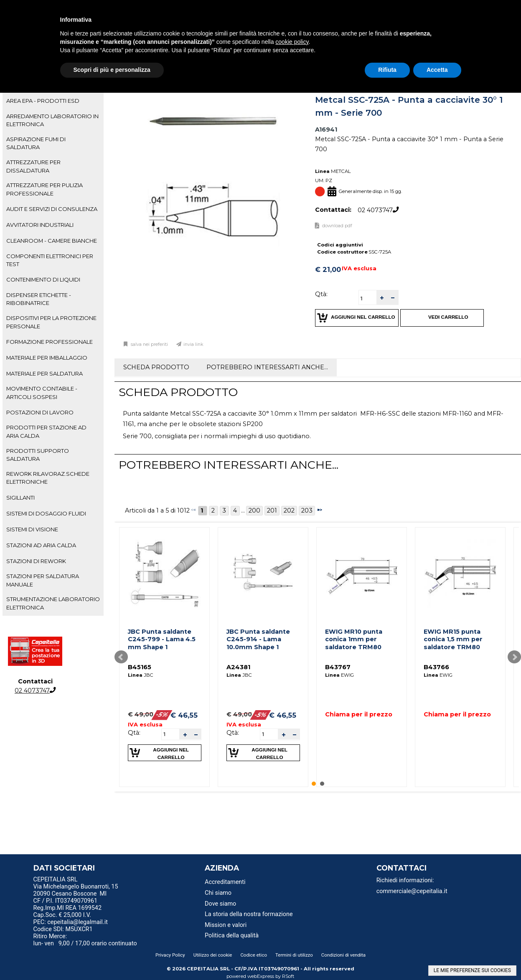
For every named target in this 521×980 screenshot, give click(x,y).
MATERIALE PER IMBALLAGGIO (47, 358)
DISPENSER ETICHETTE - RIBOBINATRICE (39, 299)
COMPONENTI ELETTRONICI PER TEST (50, 260)
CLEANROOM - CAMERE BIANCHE (52, 241)
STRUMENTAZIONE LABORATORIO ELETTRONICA (53, 603)
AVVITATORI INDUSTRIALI (40, 225)
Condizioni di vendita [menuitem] (343, 955)
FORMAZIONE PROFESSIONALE (50, 342)
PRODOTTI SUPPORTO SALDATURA (38, 455)
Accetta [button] (437, 70)
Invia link (193, 344)
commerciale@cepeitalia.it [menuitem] (412, 891)
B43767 (338, 667)
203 (307, 510)
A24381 (238, 667)
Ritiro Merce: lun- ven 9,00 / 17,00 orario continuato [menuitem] (85, 940)
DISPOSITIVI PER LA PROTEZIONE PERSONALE (51, 322)
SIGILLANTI (20, 498)
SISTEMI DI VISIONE (32, 529)
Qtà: (321, 294)
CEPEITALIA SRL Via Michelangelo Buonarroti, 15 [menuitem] (76, 883)
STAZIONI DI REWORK (36, 561)
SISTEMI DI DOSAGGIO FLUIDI (46, 513)
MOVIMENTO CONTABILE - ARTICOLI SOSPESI (42, 392)
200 (254, 510)
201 (272, 510)
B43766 (436, 667)
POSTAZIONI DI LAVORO (40, 412)
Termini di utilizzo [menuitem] (294, 955)
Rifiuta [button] (387, 70)
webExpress (261, 976)
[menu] (93, 881)
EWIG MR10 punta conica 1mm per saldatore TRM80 (354, 639)
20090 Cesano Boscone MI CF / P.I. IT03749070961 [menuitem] (70, 897)
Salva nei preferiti (149, 344)
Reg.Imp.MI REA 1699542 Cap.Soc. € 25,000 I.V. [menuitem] (67, 911)
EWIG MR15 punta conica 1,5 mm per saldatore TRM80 (453, 639)
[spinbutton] (368, 298)
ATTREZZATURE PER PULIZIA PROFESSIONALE (44, 189)
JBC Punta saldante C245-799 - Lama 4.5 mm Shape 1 (162, 639)
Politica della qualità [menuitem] (232, 936)
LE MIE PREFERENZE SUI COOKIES (472, 970)
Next (514, 657)
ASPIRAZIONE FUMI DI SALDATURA (36, 143)
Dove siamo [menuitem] (220, 904)
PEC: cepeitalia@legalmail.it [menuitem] (74, 922)
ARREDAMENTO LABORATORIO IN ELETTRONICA (52, 120)
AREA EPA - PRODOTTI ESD (43, 101)
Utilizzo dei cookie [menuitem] (213, 955)
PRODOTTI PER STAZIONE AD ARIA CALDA (46, 431)
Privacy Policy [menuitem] (170, 955)
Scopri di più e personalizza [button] (112, 70)
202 (289, 510)
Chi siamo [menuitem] (218, 893)
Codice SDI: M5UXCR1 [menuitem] (63, 929)
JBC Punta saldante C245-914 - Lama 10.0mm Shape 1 (258, 639)
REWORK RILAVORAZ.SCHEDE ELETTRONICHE (48, 478)
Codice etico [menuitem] (254, 955)
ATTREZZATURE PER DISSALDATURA (33, 166)
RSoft (288, 976)
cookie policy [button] (292, 42)
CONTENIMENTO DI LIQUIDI (43, 279)
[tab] (53, 101)
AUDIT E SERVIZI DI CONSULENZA (52, 209)
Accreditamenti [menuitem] (225, 882)
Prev (121, 657)
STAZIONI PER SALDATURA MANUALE (43, 580)
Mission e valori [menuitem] (226, 925)
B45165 (140, 667)
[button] (382, 298)
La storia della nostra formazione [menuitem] (249, 914)
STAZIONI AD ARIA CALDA (41, 545)
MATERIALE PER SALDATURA (44, 373)
